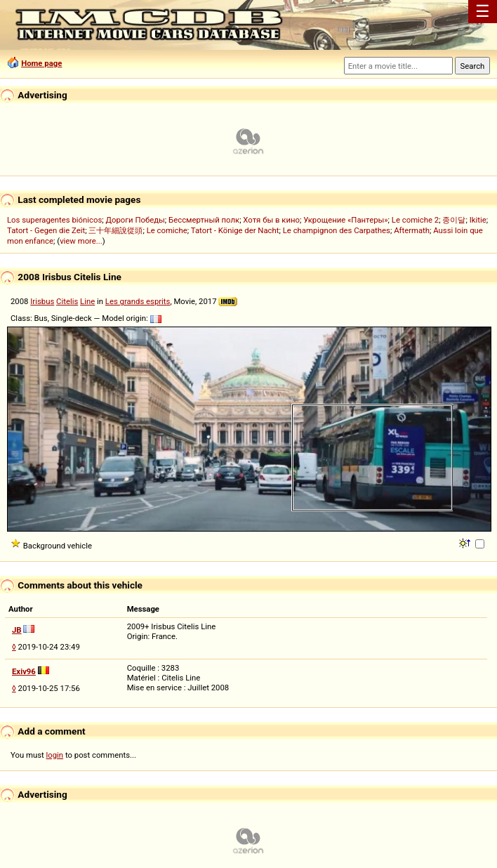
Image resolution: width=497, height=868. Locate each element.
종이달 (454, 220)
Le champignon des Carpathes (337, 230)
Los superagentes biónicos (54, 220)
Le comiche (167, 230)
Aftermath (412, 230)
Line (87, 301)
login (55, 755)
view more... (81, 241)
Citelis (67, 301)
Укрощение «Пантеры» (345, 220)
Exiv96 (24, 671)
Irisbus (42, 301)
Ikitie (478, 220)
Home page (41, 63)
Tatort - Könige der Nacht (235, 230)
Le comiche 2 (415, 220)
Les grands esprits (138, 301)
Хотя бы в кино (271, 220)
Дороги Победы (135, 220)
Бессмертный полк (204, 220)
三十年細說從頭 (115, 230)
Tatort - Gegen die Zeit (46, 230)
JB (17, 630)
